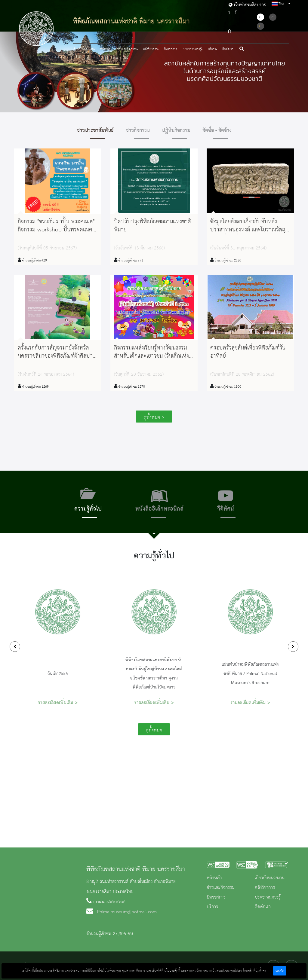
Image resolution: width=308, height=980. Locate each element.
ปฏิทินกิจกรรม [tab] (176, 130)
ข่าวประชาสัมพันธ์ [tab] (95, 130)
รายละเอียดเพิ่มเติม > (58, 703)
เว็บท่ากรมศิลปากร (247, 5)
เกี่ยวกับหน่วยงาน (270, 878)
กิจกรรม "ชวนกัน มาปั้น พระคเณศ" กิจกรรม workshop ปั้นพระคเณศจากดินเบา (56, 230)
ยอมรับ (280, 971)
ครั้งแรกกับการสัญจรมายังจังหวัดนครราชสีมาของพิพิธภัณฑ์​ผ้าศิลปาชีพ (55, 356)
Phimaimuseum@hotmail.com (127, 912)
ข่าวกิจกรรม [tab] (138, 130)
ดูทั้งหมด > (154, 417)
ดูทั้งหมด (154, 730)
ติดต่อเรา (228, 49)
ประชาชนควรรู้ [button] (192, 49)
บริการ (212, 907)
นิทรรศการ (171, 49)
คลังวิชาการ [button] (150, 49)
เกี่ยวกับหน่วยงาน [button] (83, 49)
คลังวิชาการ (265, 888)
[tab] (88, 502)
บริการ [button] (212, 49)
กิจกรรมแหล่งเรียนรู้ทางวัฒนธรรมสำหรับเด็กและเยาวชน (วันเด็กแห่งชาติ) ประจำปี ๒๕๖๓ (151, 356)
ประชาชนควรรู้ (268, 897)
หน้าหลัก (105, 49)
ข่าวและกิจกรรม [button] (127, 49)
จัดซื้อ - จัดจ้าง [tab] (217, 130)
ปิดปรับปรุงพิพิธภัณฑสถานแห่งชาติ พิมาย (152, 226)
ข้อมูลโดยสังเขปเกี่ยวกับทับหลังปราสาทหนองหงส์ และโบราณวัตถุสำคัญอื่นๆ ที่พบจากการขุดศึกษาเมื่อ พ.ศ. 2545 (250, 234)
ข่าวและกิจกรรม (221, 888)
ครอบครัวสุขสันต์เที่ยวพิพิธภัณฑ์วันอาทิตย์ (248, 352)
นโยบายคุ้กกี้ (172, 971)
